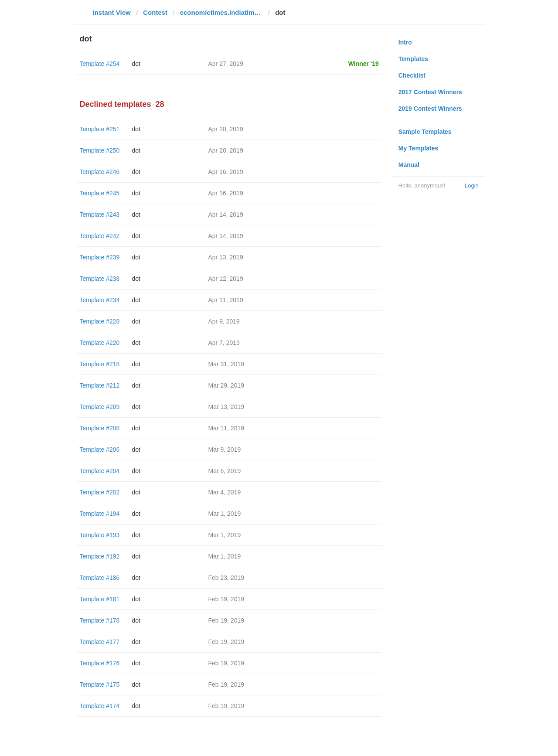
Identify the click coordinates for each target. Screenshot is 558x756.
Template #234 (100, 300)
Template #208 (100, 428)
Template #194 (100, 514)
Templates (413, 59)
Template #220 (100, 343)
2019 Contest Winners (430, 109)
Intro (405, 42)
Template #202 (100, 492)
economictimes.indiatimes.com (221, 12)
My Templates (418, 148)
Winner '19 (364, 64)
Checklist (412, 75)
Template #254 (100, 64)
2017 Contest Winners (430, 92)
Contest (155, 12)
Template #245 (100, 193)
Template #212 (100, 385)
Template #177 (100, 642)
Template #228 (100, 321)
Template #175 (100, 684)
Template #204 (100, 471)
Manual (409, 165)
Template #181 (100, 599)
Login (472, 186)
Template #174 (100, 706)
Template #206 (100, 450)
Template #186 (100, 578)
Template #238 (100, 279)
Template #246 (100, 172)
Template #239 (100, 257)
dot (136, 64)
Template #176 (100, 663)
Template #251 (100, 129)
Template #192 (100, 556)
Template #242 (100, 236)
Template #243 (100, 215)
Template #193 (100, 535)
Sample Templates (425, 132)
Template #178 (100, 620)
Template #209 (100, 407)
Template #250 (100, 150)
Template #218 (100, 364)
